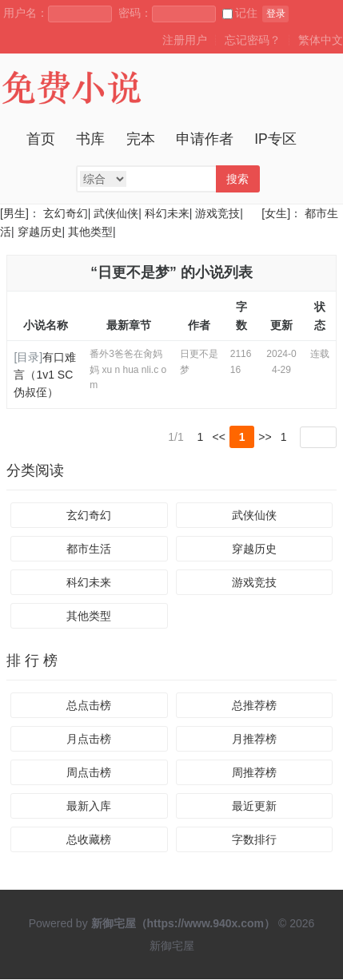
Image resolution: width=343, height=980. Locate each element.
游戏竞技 (217, 213)
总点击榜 (89, 706)
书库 (90, 139)
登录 (276, 14)
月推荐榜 (254, 740)
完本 (141, 139)
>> (265, 437)
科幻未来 (167, 213)
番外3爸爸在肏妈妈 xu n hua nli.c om (128, 369)
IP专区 (275, 139)
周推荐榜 (254, 773)
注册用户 (185, 40)
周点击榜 (89, 773)
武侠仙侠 (116, 213)
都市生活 (89, 550)
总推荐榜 (254, 706)
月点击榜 (89, 740)
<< (219, 437)
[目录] (28, 357)
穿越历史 (40, 232)
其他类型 (90, 232)
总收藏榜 (89, 840)
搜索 (237, 179)
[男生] (14, 213)
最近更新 (254, 807)
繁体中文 (321, 40)
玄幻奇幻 (66, 213)
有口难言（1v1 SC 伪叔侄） (45, 375)
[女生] (274, 213)
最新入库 (89, 807)
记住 (240, 13)
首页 (41, 139)
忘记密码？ (253, 40)
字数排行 (254, 840)
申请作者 (205, 139)
